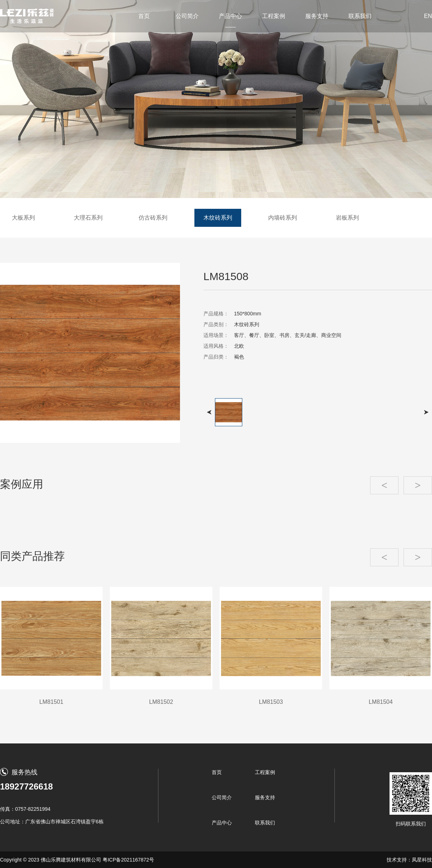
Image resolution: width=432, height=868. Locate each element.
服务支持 (317, 16)
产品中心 (230, 16)
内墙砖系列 (283, 218)
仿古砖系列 (153, 218)
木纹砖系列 (218, 218)
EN (428, 16)
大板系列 (23, 218)
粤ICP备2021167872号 (128, 860)
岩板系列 (347, 218)
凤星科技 (422, 860)
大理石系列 (88, 218)
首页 (144, 16)
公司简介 (187, 16)
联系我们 (360, 16)
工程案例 (274, 16)
